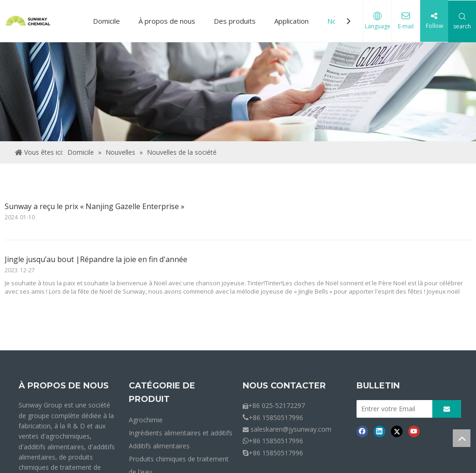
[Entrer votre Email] (392, 409)
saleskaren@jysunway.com (291, 429)
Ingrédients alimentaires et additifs (181, 433)
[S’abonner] (447, 409)
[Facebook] (362, 431)
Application (291, 21)
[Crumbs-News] (238, 92)
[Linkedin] (380, 431)
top (462, 438)
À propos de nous (167, 21)
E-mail (406, 26)
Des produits (235, 21)
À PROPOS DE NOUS (64, 386)
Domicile (106, 21)
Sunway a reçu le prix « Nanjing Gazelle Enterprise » (95, 206)
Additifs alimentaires (159, 446)
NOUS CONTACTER (284, 386)
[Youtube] (414, 431)
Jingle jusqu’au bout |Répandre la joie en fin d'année (96, 259)
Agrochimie (146, 420)
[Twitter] (397, 431)
